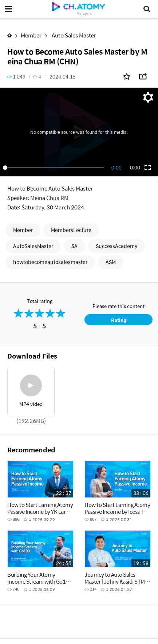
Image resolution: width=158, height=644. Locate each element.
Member (31, 35)
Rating (119, 320)
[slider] (55, 168)
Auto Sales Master (73, 35)
